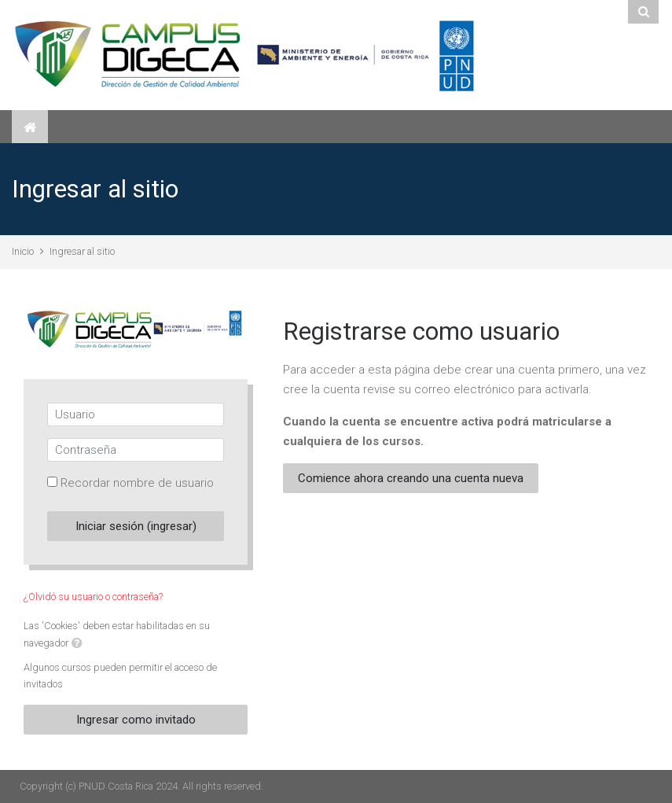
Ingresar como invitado (136, 720)
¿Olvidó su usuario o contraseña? (93, 597)
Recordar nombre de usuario (137, 483)
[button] (77, 644)
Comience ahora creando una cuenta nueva (411, 478)
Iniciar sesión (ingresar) (136, 526)
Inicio (23, 251)
